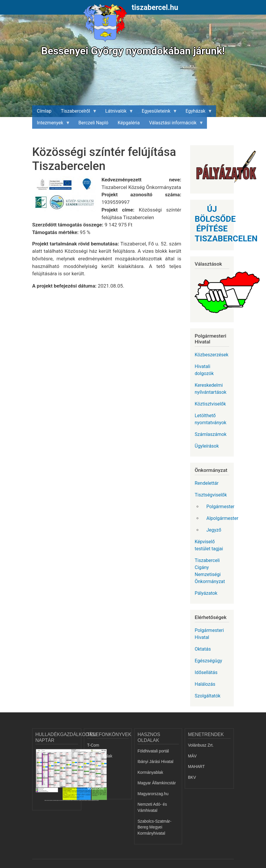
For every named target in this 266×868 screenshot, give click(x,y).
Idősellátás (206, 672)
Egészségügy (208, 661)
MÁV (192, 756)
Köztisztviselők (210, 404)
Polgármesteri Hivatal (209, 634)
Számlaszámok (211, 434)
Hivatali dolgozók (204, 370)
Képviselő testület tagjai (209, 545)
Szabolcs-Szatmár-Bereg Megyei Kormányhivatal (154, 827)
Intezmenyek (51, 124)
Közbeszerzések (211, 355)
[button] (67, 196)
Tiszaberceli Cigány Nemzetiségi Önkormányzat (210, 571)
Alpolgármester (220, 518)
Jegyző (214, 530)
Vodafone (96, 788)
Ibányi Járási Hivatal (155, 762)
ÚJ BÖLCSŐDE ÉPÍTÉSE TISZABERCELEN (226, 224)
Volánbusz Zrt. (201, 745)
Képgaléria (129, 123)
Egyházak (197, 113)
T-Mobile (95, 767)
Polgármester (220, 507)
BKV (192, 777)
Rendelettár (207, 483)
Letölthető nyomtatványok (210, 419)
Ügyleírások (207, 446)
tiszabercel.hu (155, 7)
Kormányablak (150, 772)
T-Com (93, 745)
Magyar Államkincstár (157, 783)
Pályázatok (206, 593)
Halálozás (205, 684)
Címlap (44, 111)
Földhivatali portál (153, 751)
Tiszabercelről (77, 113)
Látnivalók (117, 113)
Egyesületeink (157, 113)
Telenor (94, 777)
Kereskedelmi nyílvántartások (211, 389)
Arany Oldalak (100, 756)
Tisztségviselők (211, 495)
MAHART (196, 767)
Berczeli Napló (93, 123)
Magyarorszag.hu (153, 794)
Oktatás (203, 649)
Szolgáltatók (208, 696)
